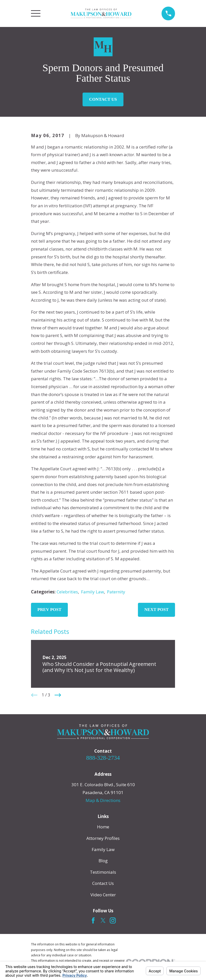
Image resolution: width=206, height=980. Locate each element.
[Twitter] (103, 920)
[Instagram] (113, 920)
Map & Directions (103, 800)
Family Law (92, 592)
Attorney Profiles (103, 838)
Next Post (156, 610)
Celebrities (67, 592)
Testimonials (103, 872)
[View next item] (58, 695)
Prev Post (49, 610)
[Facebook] (93, 920)
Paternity (116, 592)
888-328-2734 (103, 758)
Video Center (103, 895)
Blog (103, 861)
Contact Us (103, 99)
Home (103, 827)
